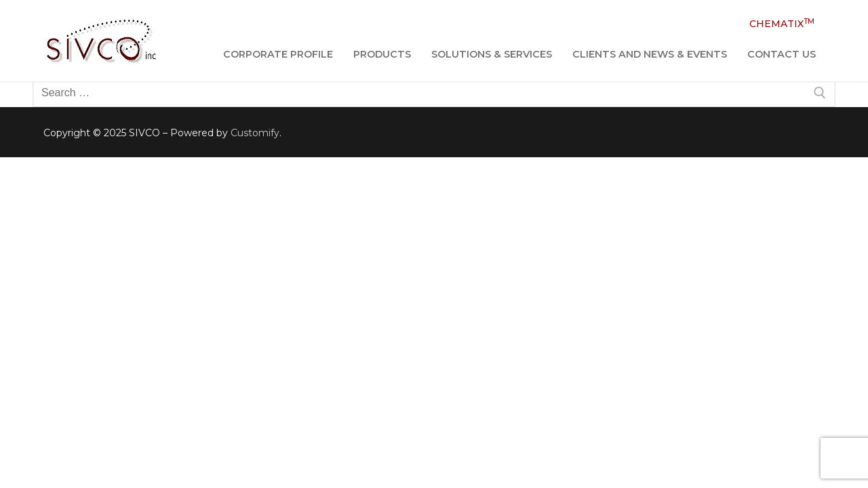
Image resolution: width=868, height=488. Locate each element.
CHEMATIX (782, 24)
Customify (255, 133)
